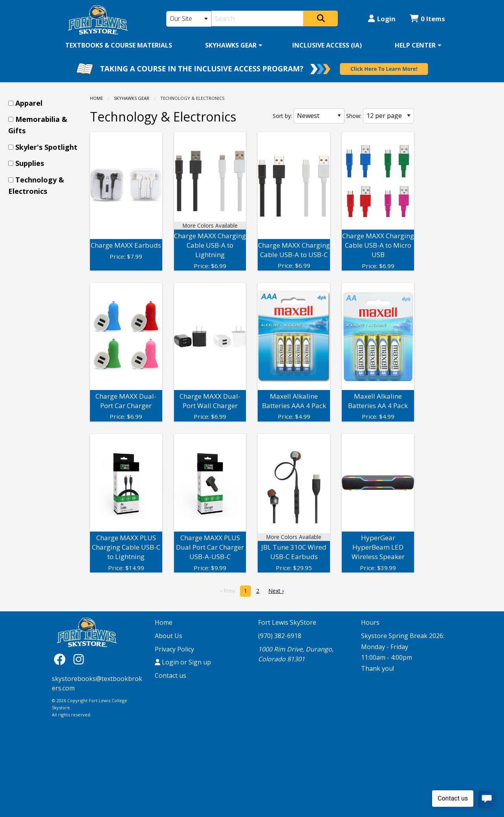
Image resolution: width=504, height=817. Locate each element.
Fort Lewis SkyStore (287, 622)
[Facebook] (62, 659)
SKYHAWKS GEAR (231, 45)
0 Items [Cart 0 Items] (427, 19)
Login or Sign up (183, 662)
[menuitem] (119, 45)
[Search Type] (189, 19)
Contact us (170, 675)
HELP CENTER (415, 45)
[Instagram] (79, 659)
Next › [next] (276, 591)
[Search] (257, 18)
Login (382, 19)
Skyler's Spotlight (46, 147)
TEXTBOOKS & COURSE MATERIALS (119, 45)
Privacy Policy (174, 649)
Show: (354, 116)
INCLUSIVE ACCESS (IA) (327, 45)
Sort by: (282, 116)
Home (96, 98)
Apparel (29, 103)
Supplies (30, 163)
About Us (169, 636)
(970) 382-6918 (280, 636)
